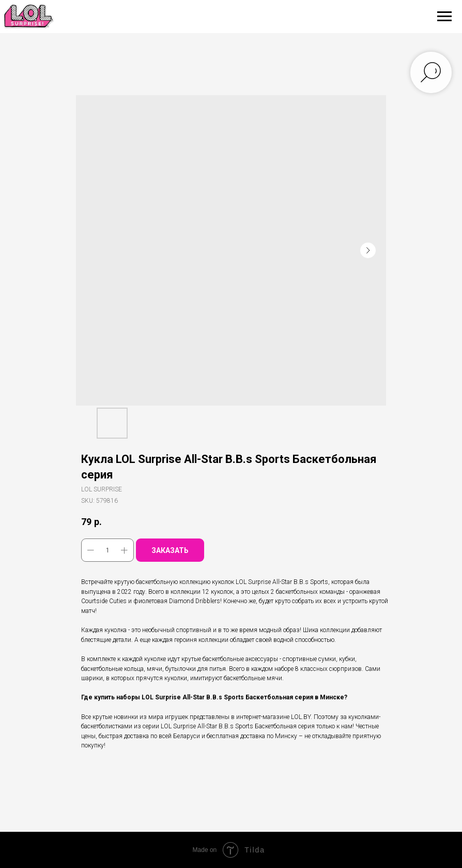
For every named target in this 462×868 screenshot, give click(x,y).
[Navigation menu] (444, 17)
